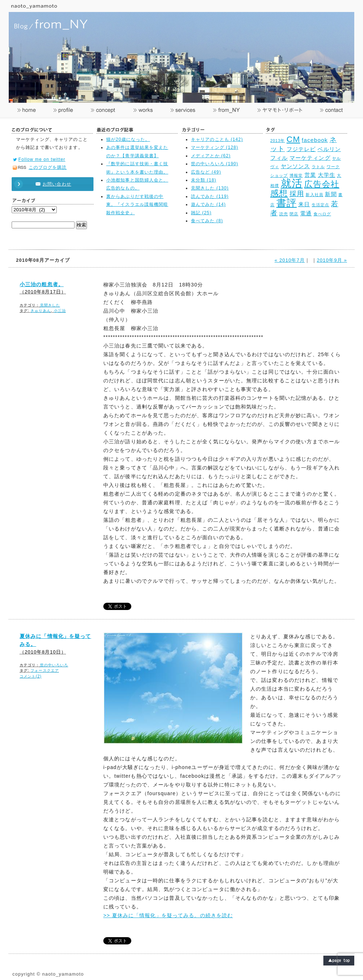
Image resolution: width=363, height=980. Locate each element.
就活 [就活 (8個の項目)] (292, 183)
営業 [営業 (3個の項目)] (310, 175)
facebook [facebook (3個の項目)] (315, 140)
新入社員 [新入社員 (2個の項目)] (314, 195)
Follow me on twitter (42, 159)
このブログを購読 (48, 167)
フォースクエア (45, 670)
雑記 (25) (201, 213)
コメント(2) (31, 676)
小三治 (60, 311)
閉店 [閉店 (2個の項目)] (294, 214)
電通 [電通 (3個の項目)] (306, 213)
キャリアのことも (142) (217, 139)
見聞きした (50, 305)
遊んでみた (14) (208, 204)
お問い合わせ (49, 184)
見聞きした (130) (210, 188)
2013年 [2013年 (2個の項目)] (278, 141)
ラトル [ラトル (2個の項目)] (318, 167)
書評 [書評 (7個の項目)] (287, 203)
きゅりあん (41, 311)
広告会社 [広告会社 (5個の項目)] (322, 184)
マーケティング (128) (215, 147)
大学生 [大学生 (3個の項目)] (327, 175)
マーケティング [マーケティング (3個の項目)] (310, 158)
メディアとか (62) (211, 156)
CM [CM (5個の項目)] (293, 139)
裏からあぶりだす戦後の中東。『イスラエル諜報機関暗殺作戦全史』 (137, 205)
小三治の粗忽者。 (42, 284)
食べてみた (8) (207, 221)
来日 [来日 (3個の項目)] (304, 204)
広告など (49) (206, 172)
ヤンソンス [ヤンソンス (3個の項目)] (296, 166)
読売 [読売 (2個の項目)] (284, 214)
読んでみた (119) (210, 196)
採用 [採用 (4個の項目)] (297, 194)
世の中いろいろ (54, 665)
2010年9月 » (332, 260)
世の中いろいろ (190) (215, 164)
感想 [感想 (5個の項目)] (279, 193)
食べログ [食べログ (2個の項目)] (322, 214)
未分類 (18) (204, 180)
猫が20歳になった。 (128, 139)
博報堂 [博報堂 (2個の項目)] (296, 175)
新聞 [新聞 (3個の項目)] (331, 194)
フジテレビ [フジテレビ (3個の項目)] (301, 149)
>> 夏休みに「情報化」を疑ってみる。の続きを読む (168, 915)
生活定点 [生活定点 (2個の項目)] (320, 205)
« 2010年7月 (290, 260)
